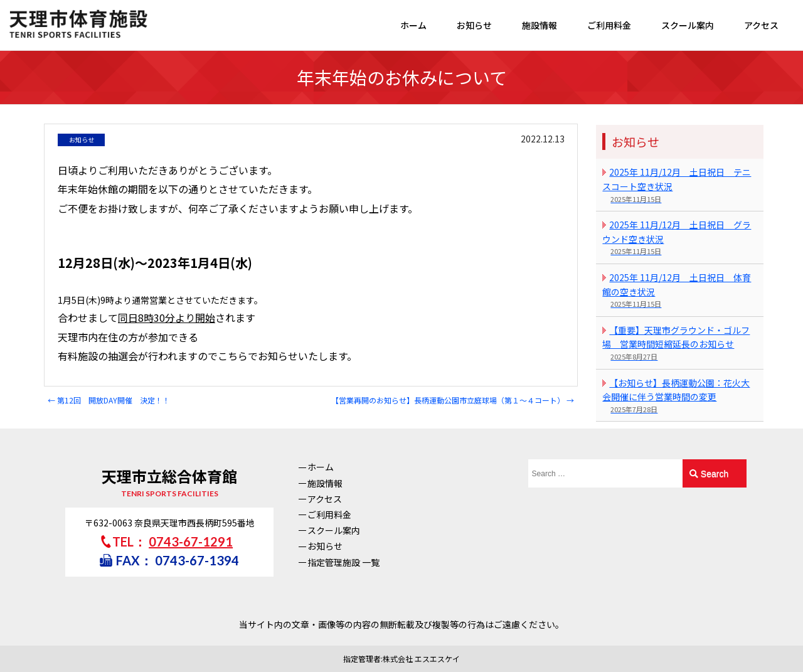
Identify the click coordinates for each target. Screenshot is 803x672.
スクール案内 (688, 25)
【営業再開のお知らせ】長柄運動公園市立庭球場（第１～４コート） (453, 400)
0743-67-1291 (191, 541)
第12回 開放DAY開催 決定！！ (109, 400)
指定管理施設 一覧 (343, 562)
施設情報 (540, 25)
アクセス (761, 25)
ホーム (413, 25)
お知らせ (474, 25)
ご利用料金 (609, 25)
